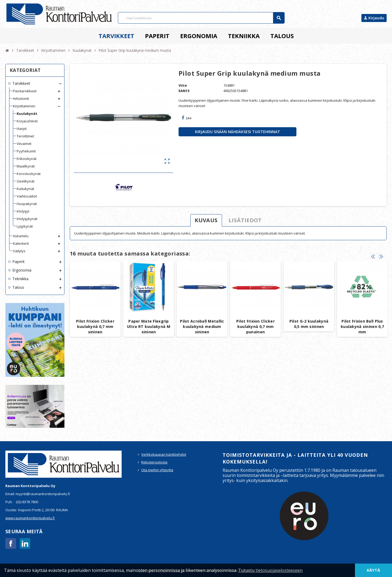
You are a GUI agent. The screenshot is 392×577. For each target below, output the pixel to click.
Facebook (11, 543)
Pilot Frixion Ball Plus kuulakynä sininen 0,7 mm (362, 326)
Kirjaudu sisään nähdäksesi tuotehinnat (237, 132)
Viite (183, 85)
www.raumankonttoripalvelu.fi (30, 518)
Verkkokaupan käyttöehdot (164, 454)
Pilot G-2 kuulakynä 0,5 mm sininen (309, 324)
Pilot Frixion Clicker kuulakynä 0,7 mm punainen (255, 326)
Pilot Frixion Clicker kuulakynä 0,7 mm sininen (95, 326)
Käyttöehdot (147, 570)
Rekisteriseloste (154, 462)
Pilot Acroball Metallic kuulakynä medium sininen (202, 326)
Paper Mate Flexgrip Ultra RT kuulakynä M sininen (149, 326)
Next (381, 256)
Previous (373, 256)
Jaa (187, 118)
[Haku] (201, 18)
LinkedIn (25, 543)
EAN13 (184, 91)
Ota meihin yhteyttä (157, 470)
